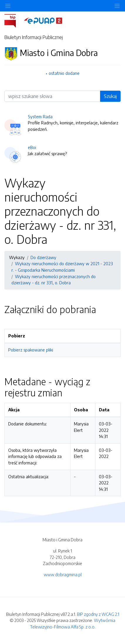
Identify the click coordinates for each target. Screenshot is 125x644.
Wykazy (17, 257)
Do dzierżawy (43, 257)
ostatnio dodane (64, 73)
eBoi (32, 147)
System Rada (40, 116)
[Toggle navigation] (117, 6)
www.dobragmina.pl (63, 574)
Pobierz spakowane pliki (31, 350)
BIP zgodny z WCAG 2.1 (98, 614)
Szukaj (110, 96)
